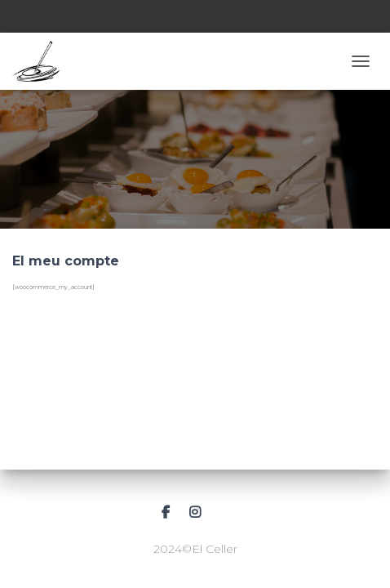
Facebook (166, 513)
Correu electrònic (225, 512)
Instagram (195, 513)
